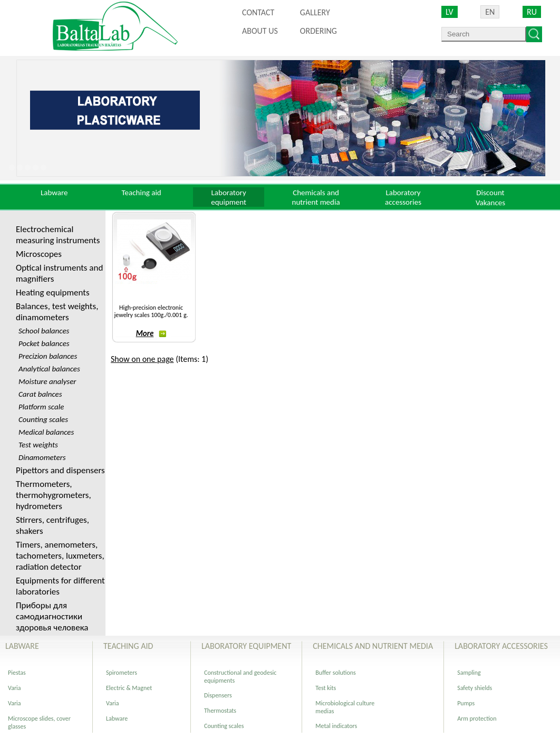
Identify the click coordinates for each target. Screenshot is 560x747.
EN (490, 12)
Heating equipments (53, 293)
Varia (15, 688)
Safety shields (475, 688)
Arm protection (477, 719)
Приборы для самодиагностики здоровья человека (52, 616)
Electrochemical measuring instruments (58, 235)
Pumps (466, 703)
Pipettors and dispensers (60, 470)
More (151, 333)
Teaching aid (142, 193)
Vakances (490, 203)
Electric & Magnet (129, 688)
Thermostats (220, 711)
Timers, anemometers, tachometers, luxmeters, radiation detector (60, 556)
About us (260, 31)
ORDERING (318, 31)
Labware (54, 193)
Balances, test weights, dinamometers (57, 312)
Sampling (469, 673)
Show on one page (142, 359)
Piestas (17, 673)
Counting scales (224, 726)
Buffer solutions (336, 673)
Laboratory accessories (403, 197)
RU (532, 12)
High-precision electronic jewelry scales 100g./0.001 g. (151, 311)
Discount (490, 193)
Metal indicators (336, 726)
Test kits (326, 688)
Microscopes (39, 254)
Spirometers (122, 673)
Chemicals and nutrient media (316, 197)
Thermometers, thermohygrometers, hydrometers (54, 495)
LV (450, 12)
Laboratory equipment (229, 197)
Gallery (315, 12)
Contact (258, 12)
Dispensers (218, 695)
